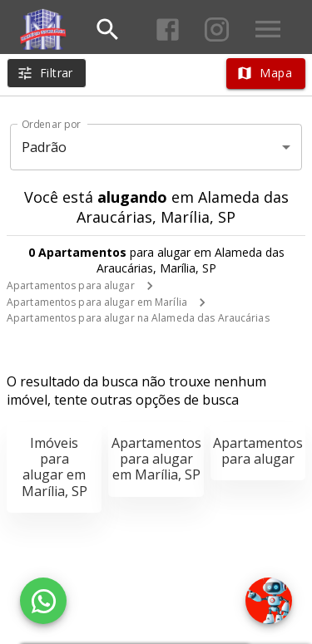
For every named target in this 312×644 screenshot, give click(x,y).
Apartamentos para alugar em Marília (97, 302)
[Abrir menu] (268, 29)
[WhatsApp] (43, 601)
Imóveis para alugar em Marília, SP (54, 467)
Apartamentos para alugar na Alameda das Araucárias (138, 318)
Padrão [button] (45, 147)
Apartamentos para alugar (71, 285)
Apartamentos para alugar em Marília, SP (156, 459)
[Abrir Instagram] (217, 29)
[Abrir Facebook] (168, 29)
